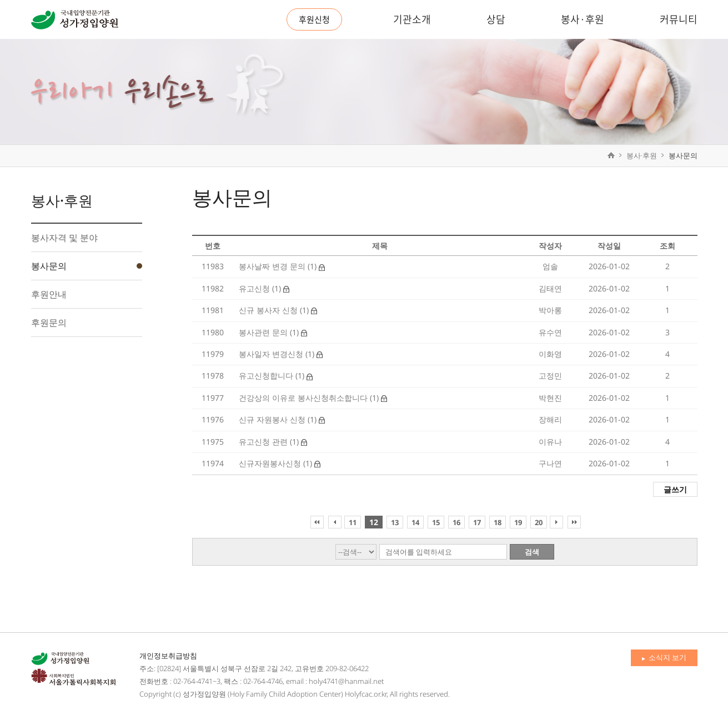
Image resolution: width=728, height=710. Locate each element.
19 (518, 522)
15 (436, 522)
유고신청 (255, 288)
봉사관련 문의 (264, 332)
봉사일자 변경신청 (272, 354)
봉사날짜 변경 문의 (273, 266)
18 (498, 522)
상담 (496, 19)
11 (353, 522)
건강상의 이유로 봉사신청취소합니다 (304, 398)
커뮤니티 (679, 19)
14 (415, 522)
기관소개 (412, 19)
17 (477, 522)
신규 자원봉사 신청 (273, 419)
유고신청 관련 (264, 442)
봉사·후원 (583, 19)
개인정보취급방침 (168, 656)
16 (456, 522)
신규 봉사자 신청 (269, 310)
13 (395, 522)
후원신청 (314, 19)
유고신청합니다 (267, 376)
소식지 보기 (664, 657)
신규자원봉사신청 (271, 463)
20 (539, 522)
